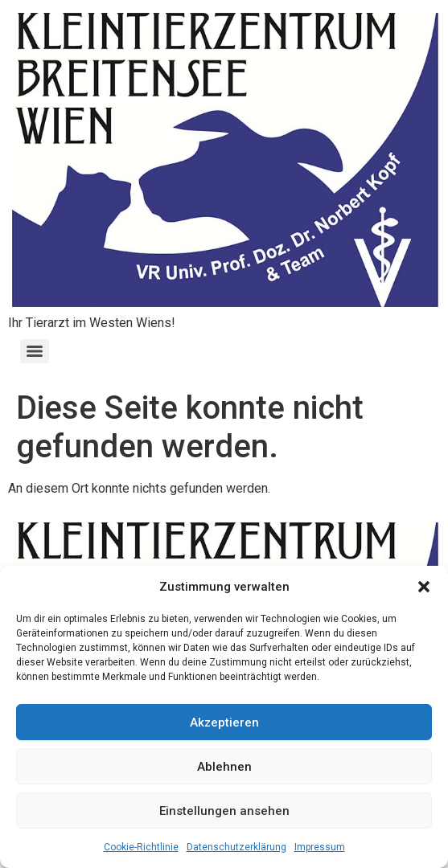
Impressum (320, 847)
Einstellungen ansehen (224, 811)
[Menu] (35, 351)
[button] (424, 587)
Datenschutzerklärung (236, 847)
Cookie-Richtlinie (141, 847)
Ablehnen (224, 767)
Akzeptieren (224, 723)
